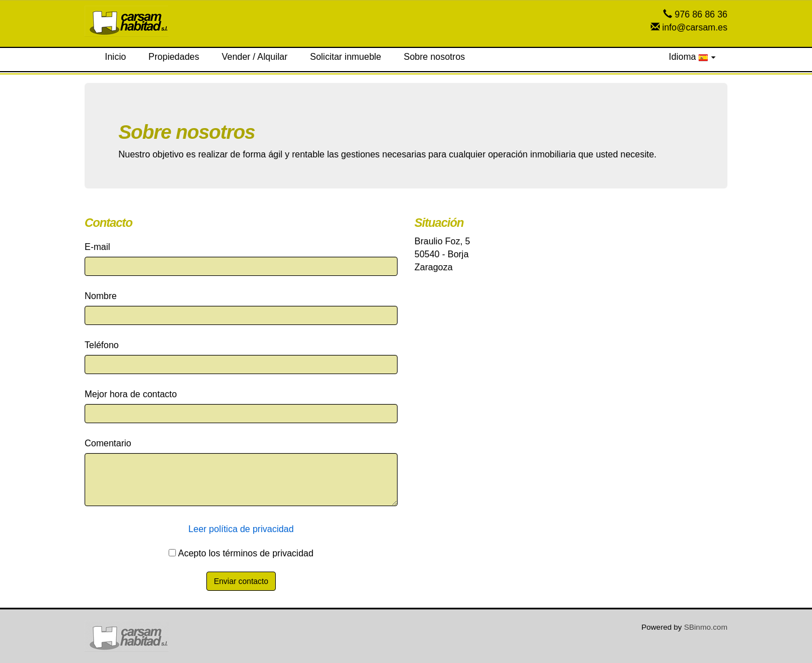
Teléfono (102, 345)
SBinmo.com (706, 627)
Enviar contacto (241, 581)
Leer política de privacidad (241, 529)
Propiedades (174, 57)
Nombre (101, 296)
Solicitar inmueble (346, 57)
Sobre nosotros (434, 57)
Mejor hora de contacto (131, 394)
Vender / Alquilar (255, 57)
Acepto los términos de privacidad (241, 553)
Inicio (115, 57)
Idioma (692, 57)
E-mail (97, 247)
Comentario (108, 443)
